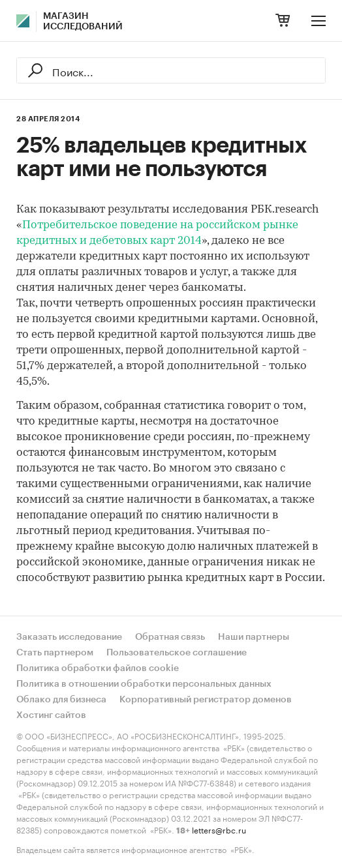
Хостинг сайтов (51, 715)
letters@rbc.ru (219, 829)
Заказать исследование (69, 637)
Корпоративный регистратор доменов (206, 700)
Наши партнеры (254, 637)
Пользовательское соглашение (177, 653)
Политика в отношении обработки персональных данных (144, 684)
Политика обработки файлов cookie (98, 668)
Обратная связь (170, 637)
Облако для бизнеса (61, 700)
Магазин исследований (83, 22)
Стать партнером (55, 653)
